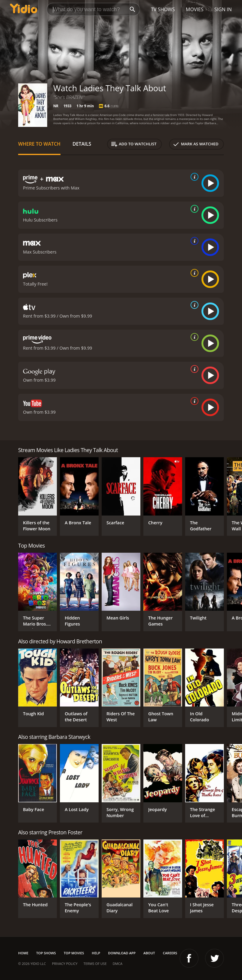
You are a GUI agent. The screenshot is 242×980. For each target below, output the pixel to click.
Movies (195, 9)
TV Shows (163, 9)
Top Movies (74, 953)
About (149, 953)
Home (23, 953)
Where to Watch (39, 144)
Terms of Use (95, 964)
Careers (170, 953)
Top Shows (46, 953)
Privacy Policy (65, 964)
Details (82, 144)
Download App (122, 953)
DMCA (117, 964)
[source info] (193, 177)
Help (96, 953)
